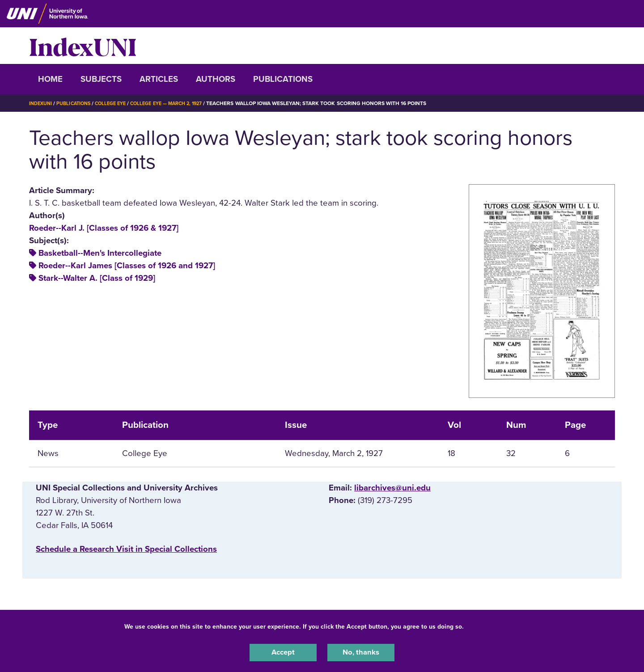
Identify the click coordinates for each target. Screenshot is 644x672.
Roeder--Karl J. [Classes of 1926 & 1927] (104, 228)
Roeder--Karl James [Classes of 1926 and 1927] (127, 266)
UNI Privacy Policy (494, 624)
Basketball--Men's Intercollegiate (100, 253)
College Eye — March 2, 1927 (180, 103)
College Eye (118, 103)
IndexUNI (83, 46)
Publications (283, 79)
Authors (216, 79)
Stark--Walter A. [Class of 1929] (97, 278)
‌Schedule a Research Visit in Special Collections (126, 549)
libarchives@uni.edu (392, 488)
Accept (283, 651)
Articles (159, 79)
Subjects (101, 79)
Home (50, 79)
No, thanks (361, 651)
